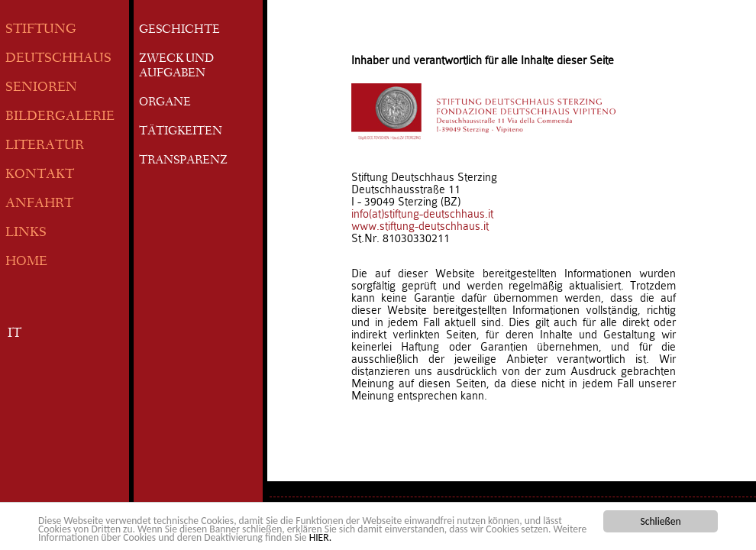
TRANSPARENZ (183, 161)
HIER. (320, 538)
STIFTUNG (41, 30)
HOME (26, 262)
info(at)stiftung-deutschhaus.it (422, 214)
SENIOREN (41, 88)
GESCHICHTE (179, 31)
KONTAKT (40, 175)
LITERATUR (45, 146)
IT (15, 334)
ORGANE (165, 103)
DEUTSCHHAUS (58, 59)
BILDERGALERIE (60, 117)
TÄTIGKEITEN (181, 132)
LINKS (26, 233)
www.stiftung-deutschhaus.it (420, 226)
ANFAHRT (39, 204)
